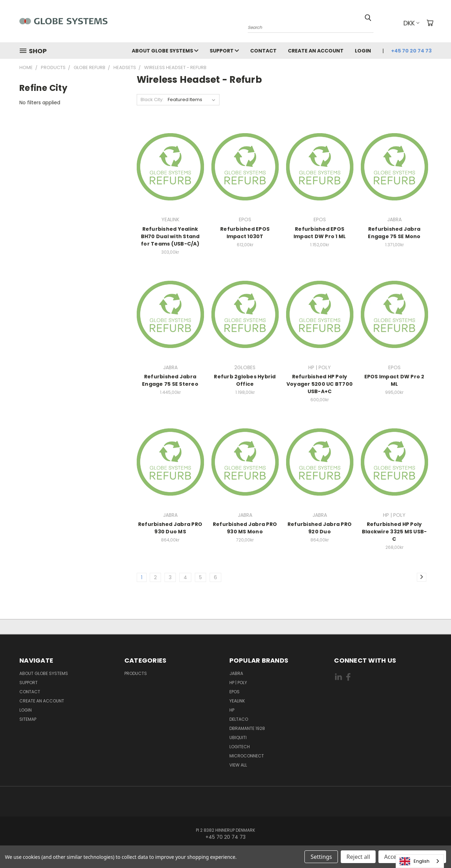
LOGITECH (240, 747)
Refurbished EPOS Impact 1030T (245, 233)
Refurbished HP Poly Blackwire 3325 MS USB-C (394, 532)
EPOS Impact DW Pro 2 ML (394, 380)
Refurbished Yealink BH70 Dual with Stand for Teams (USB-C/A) (170, 236)
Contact (263, 51)
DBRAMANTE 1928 (247, 728)
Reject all (358, 857)
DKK (411, 23)
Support (224, 51)
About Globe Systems (165, 51)
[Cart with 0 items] (430, 23)
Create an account (316, 51)
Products (136, 673)
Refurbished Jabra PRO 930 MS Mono (245, 528)
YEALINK (237, 701)
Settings (321, 857)
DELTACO (239, 719)
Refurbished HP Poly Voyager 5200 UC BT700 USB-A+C (320, 384)
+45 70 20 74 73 (411, 51)
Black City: (152, 100)
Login (363, 51)
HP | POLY (238, 683)
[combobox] (420, 861)
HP (232, 710)
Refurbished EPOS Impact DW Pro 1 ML (320, 233)
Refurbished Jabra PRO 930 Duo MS (170, 528)
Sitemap (28, 719)
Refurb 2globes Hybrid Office (245, 380)
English (415, 861)
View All (238, 765)
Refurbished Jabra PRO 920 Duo (320, 528)
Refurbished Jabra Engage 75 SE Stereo (170, 380)
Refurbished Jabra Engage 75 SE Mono (394, 233)
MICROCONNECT (247, 756)
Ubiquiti (238, 737)
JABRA (236, 673)
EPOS (234, 692)
